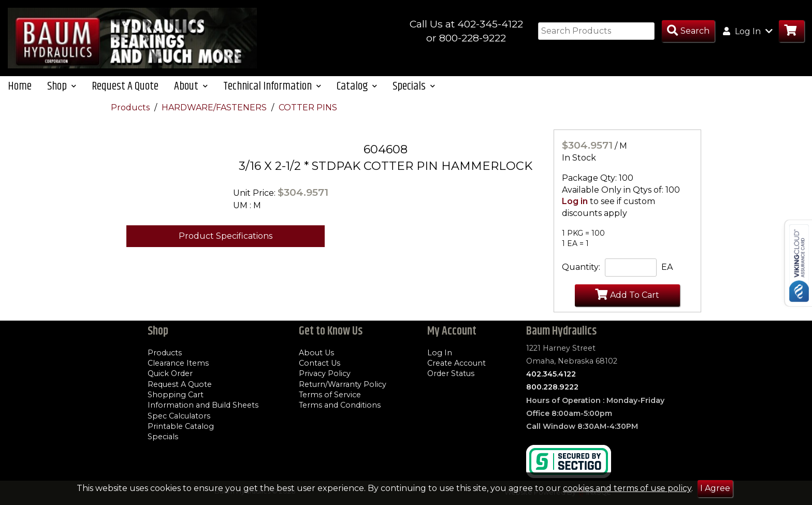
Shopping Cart (176, 395)
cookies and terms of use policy (627, 488)
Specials (163, 437)
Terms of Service (330, 395)
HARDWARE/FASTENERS (215, 110)
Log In (440, 353)
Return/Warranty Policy (343, 384)
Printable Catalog (181, 426)
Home (20, 88)
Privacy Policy (325, 374)
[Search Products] (688, 31)
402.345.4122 (551, 374)
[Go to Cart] (792, 31)
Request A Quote (125, 88)
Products (131, 110)
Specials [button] (414, 88)
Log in (575, 204)
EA (667, 270)
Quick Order (170, 374)
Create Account (456, 363)
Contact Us (320, 363)
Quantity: (581, 270)
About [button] (191, 88)
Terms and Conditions (340, 406)
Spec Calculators (179, 416)
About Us (316, 353)
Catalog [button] (357, 88)
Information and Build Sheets (203, 406)
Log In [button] (748, 31)
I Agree (715, 488)
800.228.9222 (552, 387)
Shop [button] (62, 88)
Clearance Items (178, 363)
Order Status (451, 374)
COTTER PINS (308, 110)
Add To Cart (627, 297)
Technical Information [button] (272, 88)
